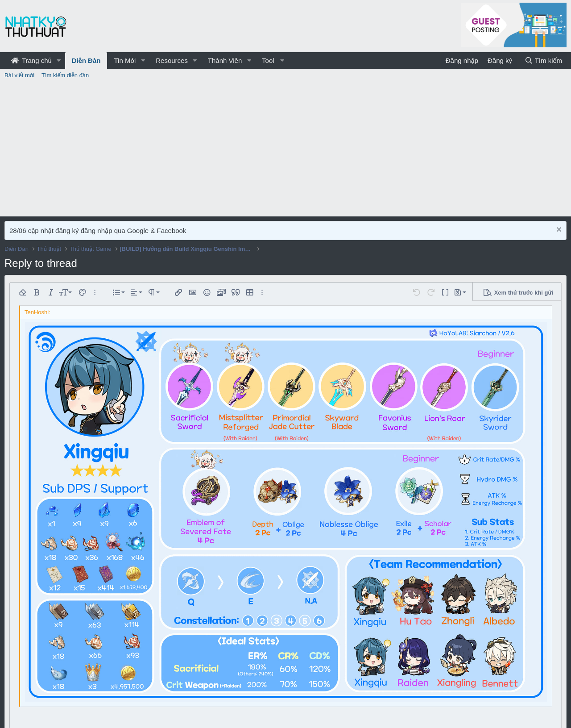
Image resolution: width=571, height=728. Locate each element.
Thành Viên (225, 60)
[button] (59, 60)
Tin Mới (125, 60)
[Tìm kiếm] (543, 60)
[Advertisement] (285, 149)
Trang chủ (31, 60)
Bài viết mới (19, 75)
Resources (172, 60)
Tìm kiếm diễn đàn (65, 75)
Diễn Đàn (86, 60)
